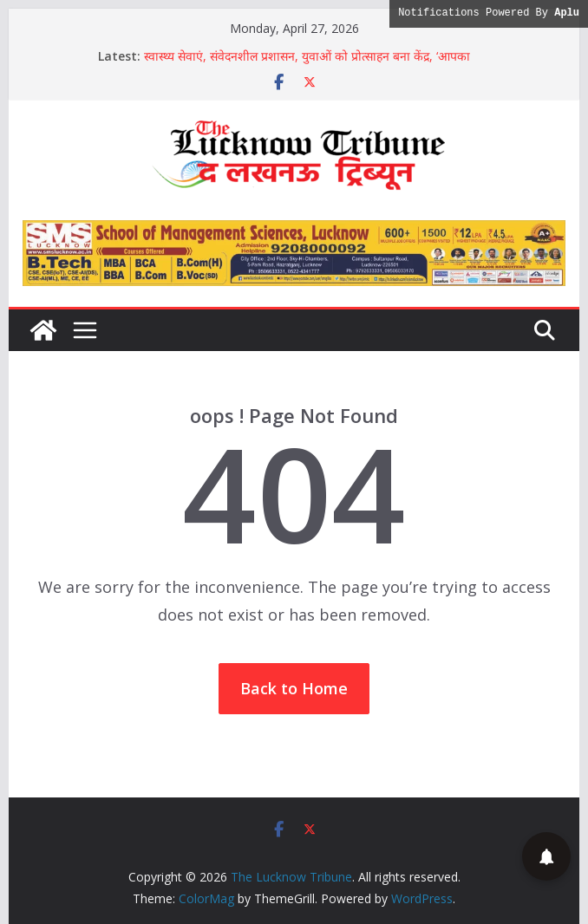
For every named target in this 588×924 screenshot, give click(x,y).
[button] (546, 856)
